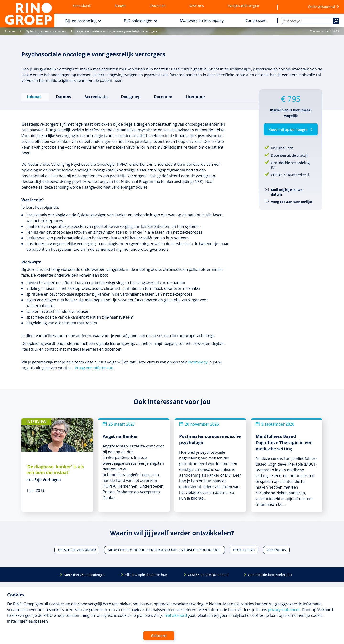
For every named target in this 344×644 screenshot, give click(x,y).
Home (10, 31)
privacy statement (284, 610)
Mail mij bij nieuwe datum (287, 192)
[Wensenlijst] (290, 7)
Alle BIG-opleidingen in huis (146, 573)
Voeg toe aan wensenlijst (292, 202)
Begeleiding (244, 548)
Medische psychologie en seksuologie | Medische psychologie (164, 548)
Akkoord (159, 636)
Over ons (197, 6)
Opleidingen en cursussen (46, 31)
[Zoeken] (336, 21)
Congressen (256, 21)
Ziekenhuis (276, 548)
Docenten (158, 6)
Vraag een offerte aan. (94, 366)
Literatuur (195, 96)
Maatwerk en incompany (202, 21)
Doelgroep (130, 96)
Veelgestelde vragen (244, 6)
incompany (198, 360)
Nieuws (121, 6)
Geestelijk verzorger (77, 548)
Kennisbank (82, 6)
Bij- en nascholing (81, 21)
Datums (63, 96)
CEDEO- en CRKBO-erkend (208, 573)
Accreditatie (95, 96)
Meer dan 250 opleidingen (84, 573)
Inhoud (35, 96)
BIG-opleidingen (138, 21)
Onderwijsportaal (321, 7)
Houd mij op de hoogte (288, 129)
